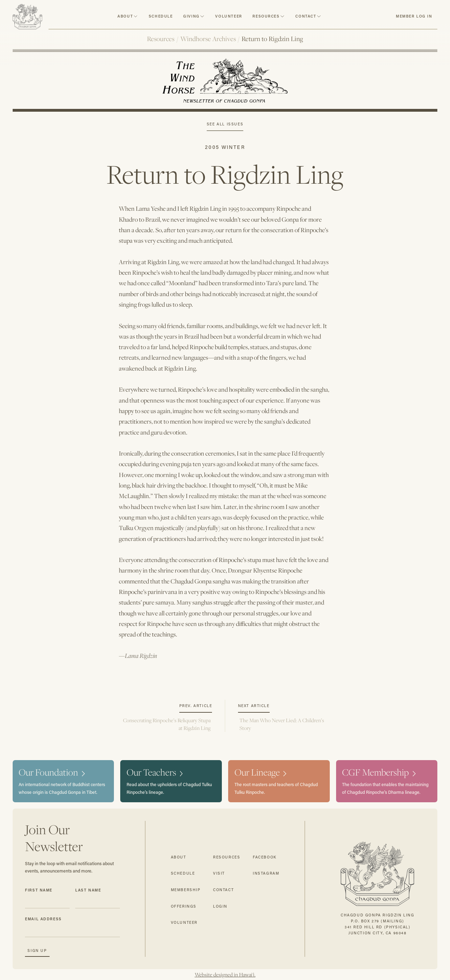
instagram (266, 873)
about (125, 16)
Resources (161, 39)
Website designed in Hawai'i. (225, 975)
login (220, 906)
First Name (39, 890)
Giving (191, 16)
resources (266, 16)
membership (186, 890)
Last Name (88, 890)
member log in (414, 16)
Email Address (43, 919)
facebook (265, 857)
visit (219, 873)
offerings (184, 906)
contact (306, 16)
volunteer (229, 16)
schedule (161, 16)
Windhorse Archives (208, 39)
